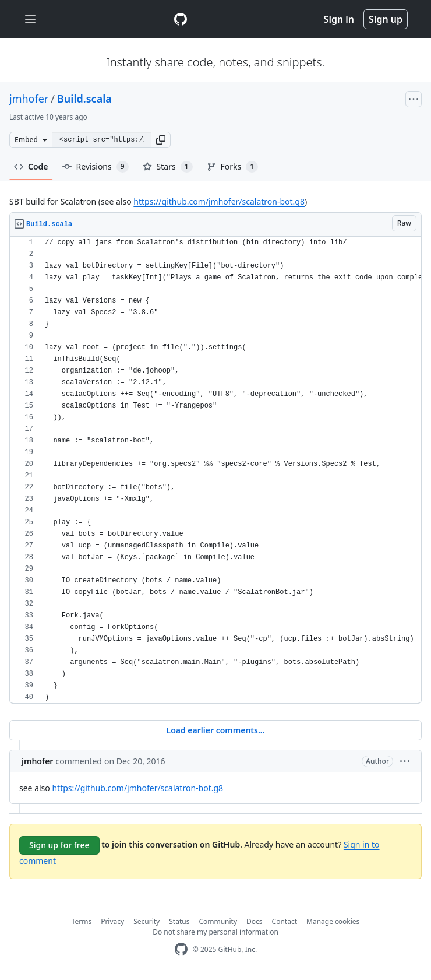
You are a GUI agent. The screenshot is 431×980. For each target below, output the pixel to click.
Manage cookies (333, 921)
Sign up (386, 19)
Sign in (339, 19)
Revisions (96, 167)
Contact (285, 921)
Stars (168, 167)
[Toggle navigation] (30, 20)
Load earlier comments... (215, 730)
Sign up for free (59, 845)
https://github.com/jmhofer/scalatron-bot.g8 (219, 201)
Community (218, 921)
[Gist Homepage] (181, 19)
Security (146, 921)
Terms (82, 921)
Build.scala (84, 99)
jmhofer (29, 99)
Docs (255, 921)
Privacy (112, 921)
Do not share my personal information (216, 932)
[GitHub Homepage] (181, 949)
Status (179, 921)
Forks (233, 167)
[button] (161, 140)
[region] (216, 470)
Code (31, 166)
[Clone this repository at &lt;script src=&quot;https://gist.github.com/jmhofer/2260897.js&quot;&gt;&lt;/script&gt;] (101, 140)
